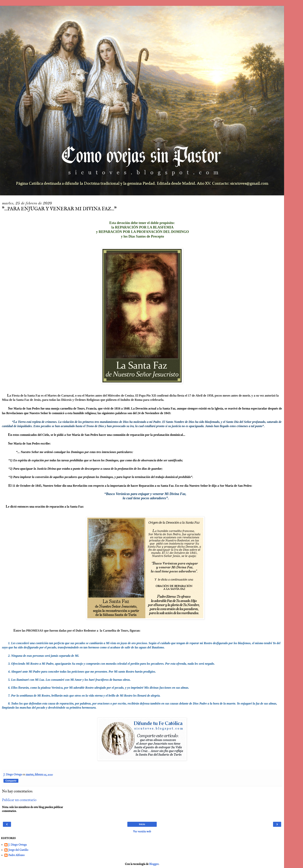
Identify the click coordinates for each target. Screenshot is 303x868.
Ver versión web (142, 832)
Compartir (11, 781)
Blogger (154, 864)
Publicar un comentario (19, 800)
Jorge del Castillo (18, 850)
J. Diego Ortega (17, 845)
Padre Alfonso (16, 855)
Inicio (142, 824)
